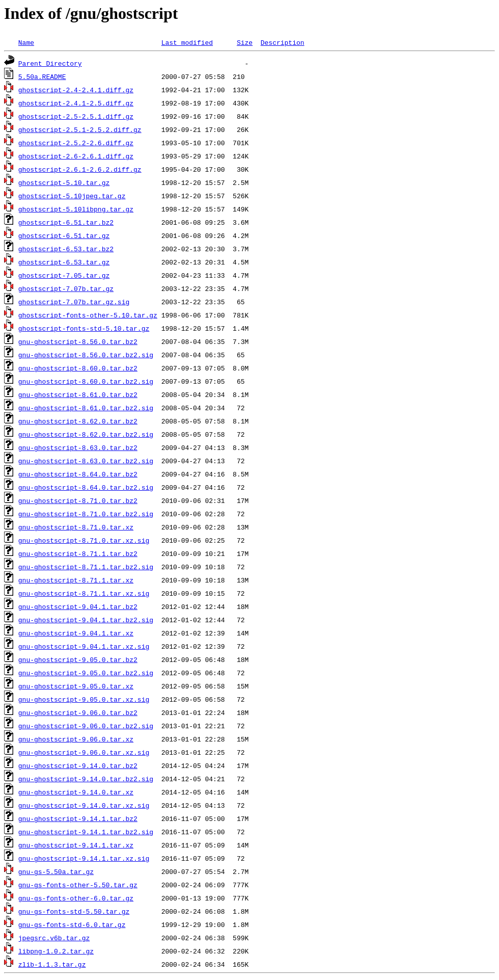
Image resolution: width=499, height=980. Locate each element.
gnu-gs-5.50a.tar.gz (56, 871)
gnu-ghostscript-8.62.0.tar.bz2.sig (86, 434)
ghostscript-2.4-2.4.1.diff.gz (76, 90)
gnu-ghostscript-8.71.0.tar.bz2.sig (86, 514)
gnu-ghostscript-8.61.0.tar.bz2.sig (86, 408)
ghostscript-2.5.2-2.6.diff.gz (76, 143)
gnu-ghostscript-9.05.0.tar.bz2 (78, 659)
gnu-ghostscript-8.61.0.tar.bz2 (78, 394)
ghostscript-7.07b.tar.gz (66, 288)
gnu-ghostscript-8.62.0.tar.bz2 (78, 421)
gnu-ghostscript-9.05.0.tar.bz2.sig (86, 673)
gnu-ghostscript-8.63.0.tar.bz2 (78, 447)
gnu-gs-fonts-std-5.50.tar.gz (74, 911)
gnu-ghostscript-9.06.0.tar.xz (76, 739)
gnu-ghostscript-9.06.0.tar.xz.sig (84, 752)
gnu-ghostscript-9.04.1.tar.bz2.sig (86, 620)
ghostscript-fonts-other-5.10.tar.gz (88, 315)
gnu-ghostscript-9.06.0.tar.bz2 (78, 712)
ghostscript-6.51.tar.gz (64, 235)
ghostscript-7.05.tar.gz (64, 275)
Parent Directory (50, 63)
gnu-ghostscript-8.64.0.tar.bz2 (78, 474)
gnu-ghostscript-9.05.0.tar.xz (76, 686)
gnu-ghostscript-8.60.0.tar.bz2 (78, 368)
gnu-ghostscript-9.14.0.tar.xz (76, 792)
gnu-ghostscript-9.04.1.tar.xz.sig (84, 646)
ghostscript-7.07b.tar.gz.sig (74, 302)
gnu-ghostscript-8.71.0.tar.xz (76, 527)
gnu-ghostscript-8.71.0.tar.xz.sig (84, 540)
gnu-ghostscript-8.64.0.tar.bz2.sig (86, 487)
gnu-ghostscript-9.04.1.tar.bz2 (78, 606)
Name (26, 42)
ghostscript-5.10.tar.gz (64, 182)
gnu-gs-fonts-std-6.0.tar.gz (72, 924)
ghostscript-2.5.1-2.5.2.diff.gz (80, 129)
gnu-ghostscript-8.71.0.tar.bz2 (78, 500)
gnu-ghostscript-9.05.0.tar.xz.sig (84, 699)
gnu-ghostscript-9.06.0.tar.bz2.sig (86, 726)
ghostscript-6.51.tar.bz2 (66, 222)
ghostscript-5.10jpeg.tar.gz (72, 196)
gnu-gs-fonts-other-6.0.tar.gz (76, 898)
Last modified (187, 42)
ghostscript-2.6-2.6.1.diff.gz (76, 156)
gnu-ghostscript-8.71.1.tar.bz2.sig (86, 567)
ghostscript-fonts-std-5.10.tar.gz (84, 328)
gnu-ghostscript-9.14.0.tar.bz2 (78, 765)
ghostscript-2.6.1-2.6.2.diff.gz (80, 169)
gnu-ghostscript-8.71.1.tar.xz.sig (84, 593)
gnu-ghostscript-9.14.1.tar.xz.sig (84, 858)
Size (245, 42)
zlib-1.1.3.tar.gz (52, 964)
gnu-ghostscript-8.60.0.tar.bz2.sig (86, 381)
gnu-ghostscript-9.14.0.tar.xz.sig (84, 805)
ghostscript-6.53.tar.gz (64, 262)
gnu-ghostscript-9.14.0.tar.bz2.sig (86, 779)
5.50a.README (42, 76)
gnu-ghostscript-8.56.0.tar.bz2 (78, 341)
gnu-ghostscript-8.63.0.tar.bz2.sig (86, 461)
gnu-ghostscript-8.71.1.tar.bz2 (78, 553)
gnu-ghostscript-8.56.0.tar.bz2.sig (86, 355)
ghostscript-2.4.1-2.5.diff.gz (76, 103)
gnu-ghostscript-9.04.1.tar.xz (76, 633)
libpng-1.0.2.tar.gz (56, 951)
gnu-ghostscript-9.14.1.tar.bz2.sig (86, 832)
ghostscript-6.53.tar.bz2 (66, 249)
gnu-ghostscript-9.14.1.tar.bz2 (78, 818)
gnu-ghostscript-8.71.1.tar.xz (76, 580)
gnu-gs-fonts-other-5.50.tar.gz (78, 885)
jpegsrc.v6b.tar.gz (54, 938)
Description (283, 42)
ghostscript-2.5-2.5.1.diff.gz (76, 116)
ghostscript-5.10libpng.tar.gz (76, 209)
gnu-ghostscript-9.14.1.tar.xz (76, 845)
